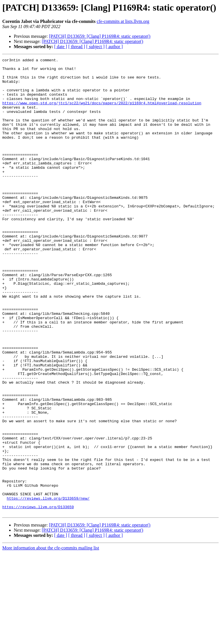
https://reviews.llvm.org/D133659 (38, 597)
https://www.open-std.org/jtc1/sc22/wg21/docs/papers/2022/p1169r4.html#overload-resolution (102, 112)
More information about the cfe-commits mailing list (51, 639)
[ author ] (114, 47)
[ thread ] (77, 47)
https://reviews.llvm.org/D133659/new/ (48, 587)
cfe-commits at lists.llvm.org (123, 21)
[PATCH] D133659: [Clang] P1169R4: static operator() (100, 36)
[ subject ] (95, 47)
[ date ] (61, 47)
